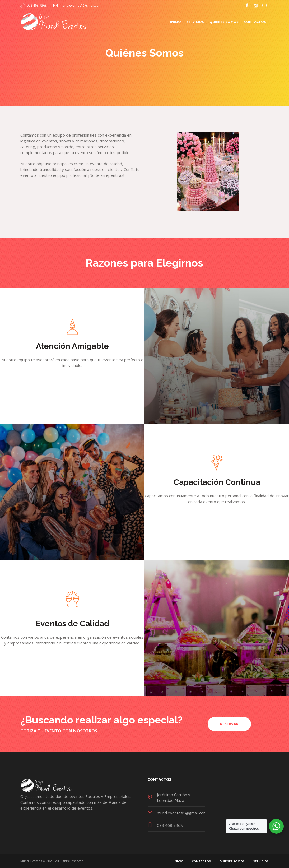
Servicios (261, 861)
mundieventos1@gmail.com (81, 5)
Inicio (178, 861)
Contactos (201, 861)
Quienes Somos (232, 861)
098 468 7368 (37, 5)
